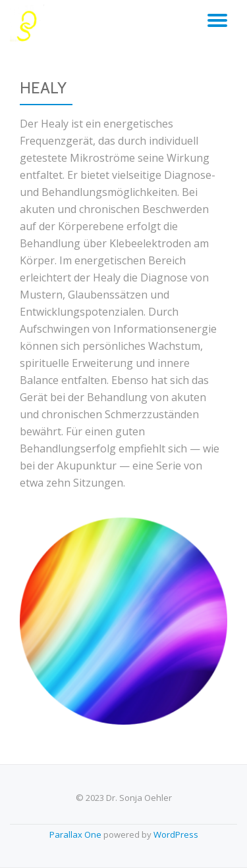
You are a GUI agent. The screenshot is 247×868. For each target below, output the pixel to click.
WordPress (176, 834)
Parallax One (76, 834)
